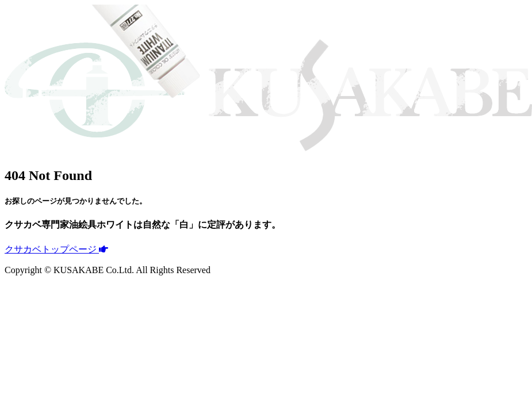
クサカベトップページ (56, 249)
